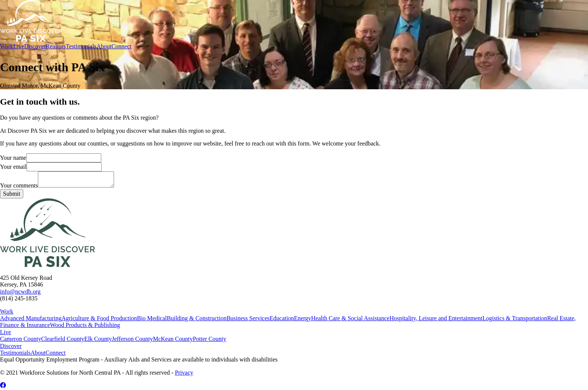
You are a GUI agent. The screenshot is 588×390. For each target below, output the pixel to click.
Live (19, 46)
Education (282, 318)
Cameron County (21, 339)
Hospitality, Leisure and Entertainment (436, 318)
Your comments (57, 185)
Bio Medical (152, 318)
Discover (35, 46)
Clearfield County (63, 339)
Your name (51, 158)
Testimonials (81, 46)
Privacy (184, 373)
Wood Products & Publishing (85, 325)
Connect (121, 46)
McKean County (173, 339)
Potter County (209, 339)
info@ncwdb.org (20, 292)
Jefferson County (132, 339)
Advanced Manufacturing (31, 318)
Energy (303, 318)
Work (7, 46)
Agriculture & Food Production (99, 318)
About (104, 46)
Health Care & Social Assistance (350, 318)
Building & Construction (197, 318)
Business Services (248, 318)
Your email (51, 167)
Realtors (56, 46)
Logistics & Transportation (514, 318)
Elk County (98, 339)
